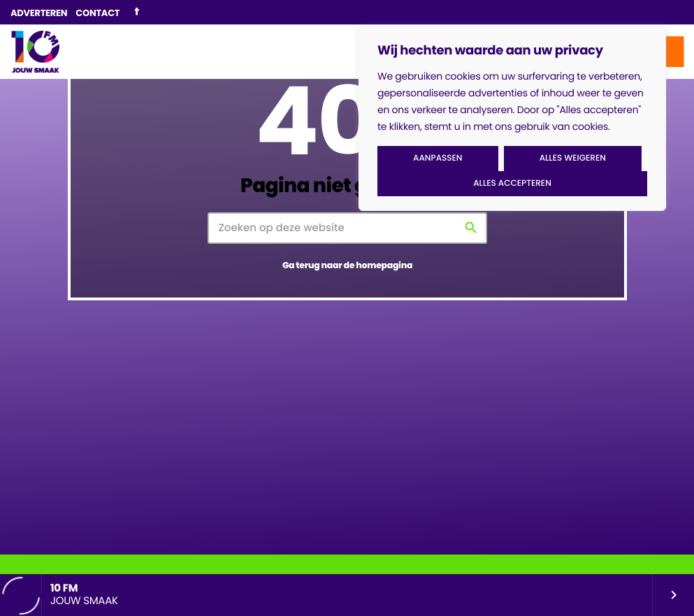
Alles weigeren (573, 158)
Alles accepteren (512, 183)
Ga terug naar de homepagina (347, 266)
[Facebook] (137, 13)
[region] (512, 119)
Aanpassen (438, 158)
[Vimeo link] (35, 52)
